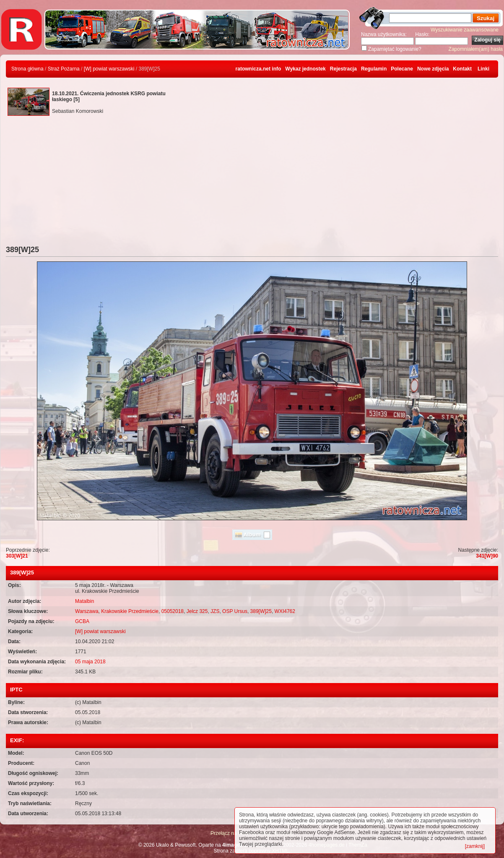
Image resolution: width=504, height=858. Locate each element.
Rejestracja (343, 69)
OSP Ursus (235, 611)
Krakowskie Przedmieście (130, 611)
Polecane (402, 69)
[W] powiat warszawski (109, 69)
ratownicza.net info (258, 69)
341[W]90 (487, 556)
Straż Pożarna (64, 69)
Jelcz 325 (197, 611)
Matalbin (84, 601)
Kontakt (462, 69)
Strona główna (27, 69)
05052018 (173, 611)
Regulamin (374, 69)
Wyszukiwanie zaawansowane (465, 30)
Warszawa (87, 611)
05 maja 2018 (90, 662)
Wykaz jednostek (305, 69)
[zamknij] (475, 846)
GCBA (82, 621)
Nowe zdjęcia (433, 69)
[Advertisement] (252, 183)
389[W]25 (261, 611)
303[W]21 (17, 556)
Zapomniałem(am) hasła (476, 49)
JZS (215, 611)
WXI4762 (285, 611)
